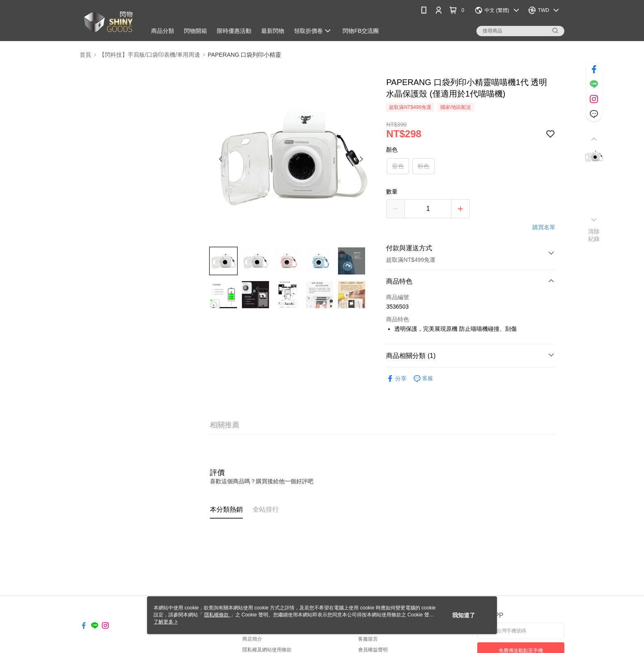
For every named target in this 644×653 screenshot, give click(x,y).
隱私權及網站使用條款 (267, 650)
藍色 (398, 166)
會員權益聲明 (373, 650)
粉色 (423, 166)
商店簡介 (252, 639)
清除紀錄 (594, 235)
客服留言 (368, 639)
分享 (396, 379)
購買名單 (544, 227)
